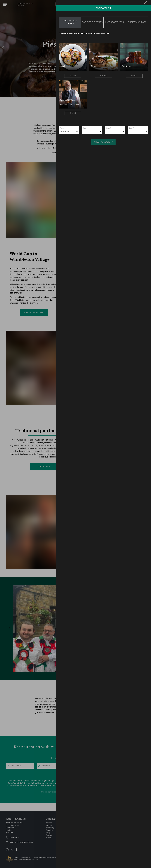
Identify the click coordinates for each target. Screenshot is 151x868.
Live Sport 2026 (115, 22)
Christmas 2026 (137, 22)
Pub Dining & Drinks (70, 22)
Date (62, 128)
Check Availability (103, 142)
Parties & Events (92, 22)
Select (73, 76)
